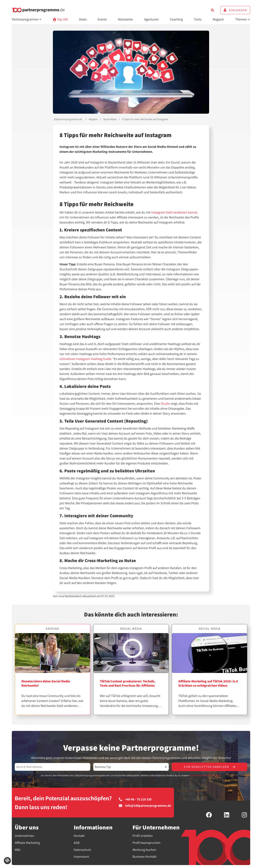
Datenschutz (82, 850)
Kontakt (79, 836)
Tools (198, 19)
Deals (83, 19)
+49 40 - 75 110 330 (135, 799)
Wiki (18, 850)
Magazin (218, 19)
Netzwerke (125, 19)
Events (102, 19)
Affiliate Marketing (27, 843)
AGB (77, 843)
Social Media (110, 119)
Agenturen (151, 19)
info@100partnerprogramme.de (145, 806)
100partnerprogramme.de (68, 119)
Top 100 (60, 19)
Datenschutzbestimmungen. (206, 775)
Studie (165, 403)
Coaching (176, 19)
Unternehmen (25, 836)
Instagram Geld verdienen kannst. (175, 212)
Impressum (81, 856)
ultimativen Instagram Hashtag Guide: (86, 359)
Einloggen (235, 10)
